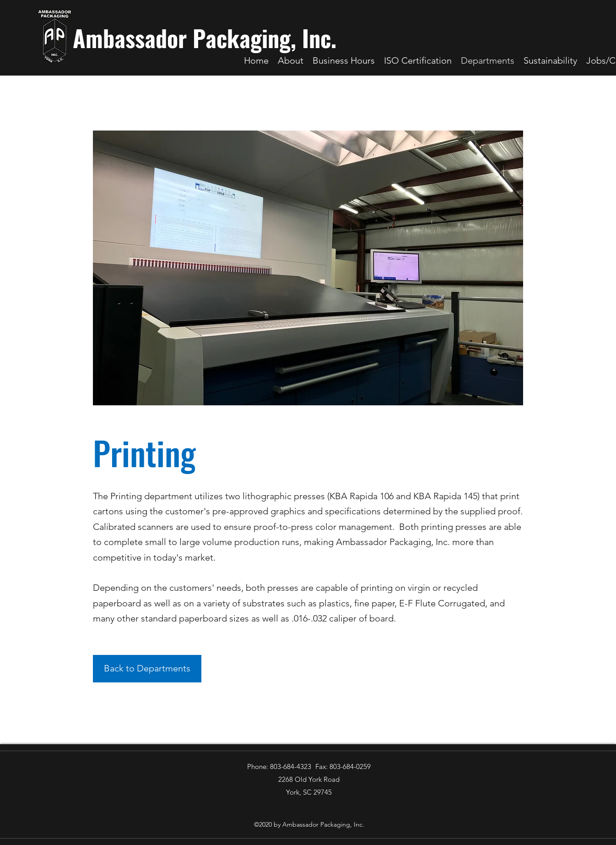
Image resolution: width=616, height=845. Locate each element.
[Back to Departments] (147, 669)
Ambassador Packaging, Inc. (205, 38)
